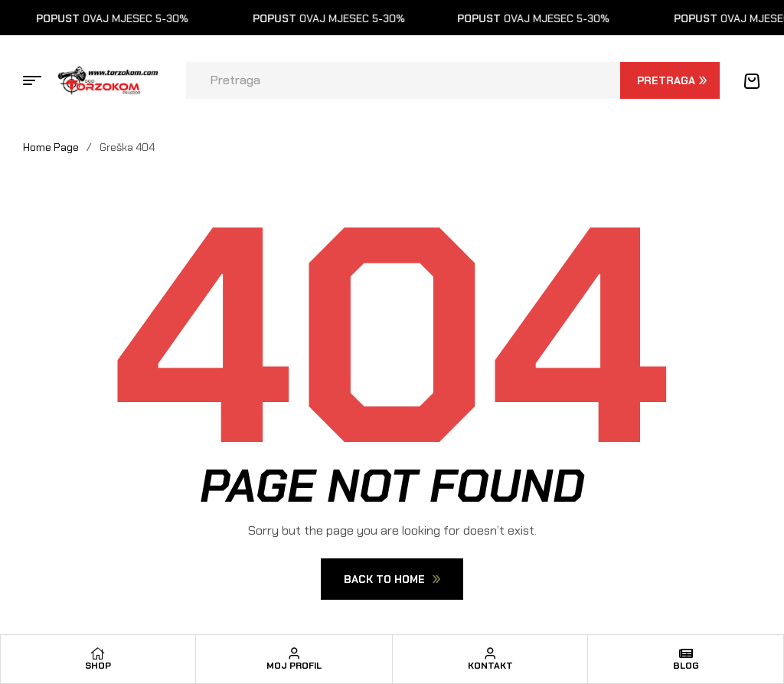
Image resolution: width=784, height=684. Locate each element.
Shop (98, 666)
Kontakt (490, 666)
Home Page (51, 147)
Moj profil (294, 666)
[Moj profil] (294, 653)
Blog (686, 666)
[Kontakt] (490, 653)
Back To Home (392, 579)
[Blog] (686, 653)
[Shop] (98, 653)
